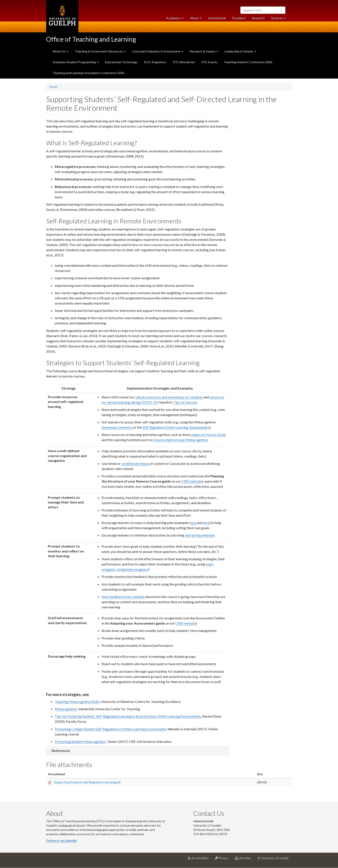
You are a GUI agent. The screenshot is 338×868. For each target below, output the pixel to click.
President (239, 18)
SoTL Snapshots (155, 62)
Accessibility (200, 860)
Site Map (245, 860)
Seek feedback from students (123, 597)
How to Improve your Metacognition (181, 440)
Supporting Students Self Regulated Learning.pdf (87, 782)
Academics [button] (177, 19)
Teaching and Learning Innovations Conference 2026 (88, 73)
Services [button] (280, 19)
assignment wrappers (133, 569)
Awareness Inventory (117, 427)
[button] (60, 750)
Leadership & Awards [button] (240, 51)
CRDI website (192, 481)
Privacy (223, 860)
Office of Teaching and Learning (91, 39)
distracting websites (200, 535)
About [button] (197, 19)
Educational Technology (121, 62)
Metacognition (66, 709)
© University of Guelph (273, 858)
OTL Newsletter (184, 62)
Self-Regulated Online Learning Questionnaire (176, 427)
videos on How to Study (208, 435)
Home (53, 87)
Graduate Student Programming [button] (76, 62)
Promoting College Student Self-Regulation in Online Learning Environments (110, 729)
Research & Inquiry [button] (204, 51)
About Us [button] (60, 51)
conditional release (135, 463)
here (193, 523)
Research (260, 19)
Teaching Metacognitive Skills (77, 702)
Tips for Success (185, 402)
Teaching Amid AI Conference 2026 (248, 62)
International (217, 18)
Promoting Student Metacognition (80, 741)
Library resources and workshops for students (169, 397)
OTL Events (209, 62)
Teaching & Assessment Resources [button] (100, 51)
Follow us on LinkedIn (61, 840)
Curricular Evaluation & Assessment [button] (158, 51)
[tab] (138, 751)
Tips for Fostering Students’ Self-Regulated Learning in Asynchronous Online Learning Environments (128, 716)
